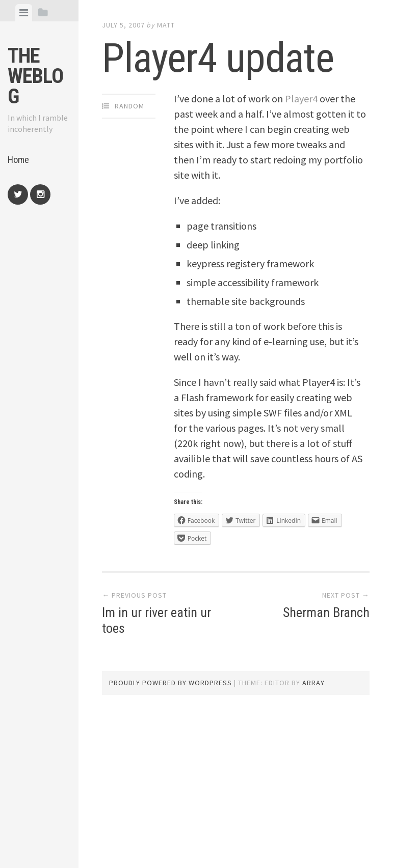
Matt (166, 25)
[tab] (24, 13)
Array (313, 683)
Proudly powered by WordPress (171, 683)
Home (18, 160)
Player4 (301, 99)
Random (129, 106)
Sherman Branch (326, 612)
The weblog (35, 76)
